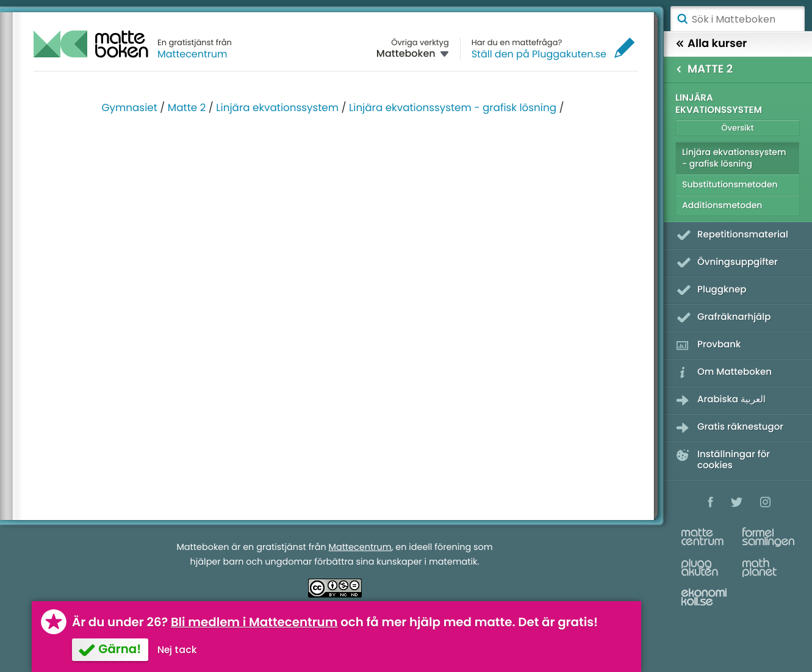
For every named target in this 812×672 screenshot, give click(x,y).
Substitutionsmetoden (730, 184)
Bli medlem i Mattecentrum (254, 622)
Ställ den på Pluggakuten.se (539, 54)
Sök (682, 19)
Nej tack (177, 650)
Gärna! (120, 649)
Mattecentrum (192, 54)
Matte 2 (187, 107)
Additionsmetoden (722, 205)
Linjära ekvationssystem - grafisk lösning (453, 107)
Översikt (737, 128)
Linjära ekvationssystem (277, 107)
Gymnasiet (130, 107)
